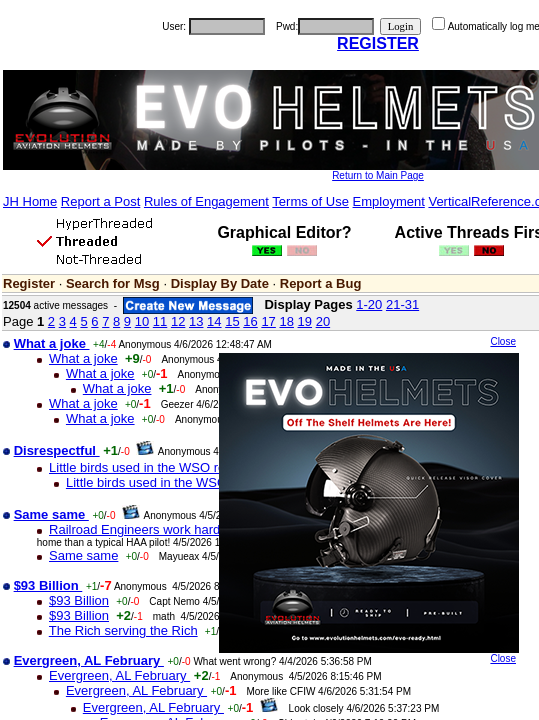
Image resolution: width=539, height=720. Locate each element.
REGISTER (378, 43)
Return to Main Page (378, 175)
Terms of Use (310, 201)
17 (268, 321)
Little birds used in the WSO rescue (151, 467)
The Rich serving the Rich (123, 630)
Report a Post (101, 201)
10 (142, 321)
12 (178, 321)
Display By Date (220, 283)
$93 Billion (79, 600)
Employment (389, 201)
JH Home (30, 201)
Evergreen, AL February (119, 675)
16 (250, 321)
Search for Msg (113, 283)
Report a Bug (321, 283)
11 (160, 321)
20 (323, 321)
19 (305, 321)
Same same (83, 555)
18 (286, 321)
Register (29, 283)
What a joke (83, 358)
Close (503, 341)
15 (232, 321)
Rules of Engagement (206, 201)
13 (196, 321)
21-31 (402, 304)
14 (214, 321)
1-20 (369, 304)
